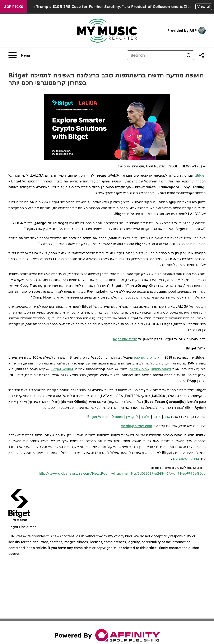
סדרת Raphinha (125, 339)
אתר (167, 417)
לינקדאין (132, 417)
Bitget (201, 175)
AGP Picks (14, 7)
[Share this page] (201, 55)
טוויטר (157, 417)
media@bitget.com (136, 426)
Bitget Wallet (62, 369)
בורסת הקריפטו (145, 357)
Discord (117, 417)
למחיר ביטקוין (161, 369)
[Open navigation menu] (19, 55)
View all (204, 6)
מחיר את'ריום (139, 369)
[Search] (155, 55)
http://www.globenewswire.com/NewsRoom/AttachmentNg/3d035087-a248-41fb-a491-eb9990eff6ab (122, 473)
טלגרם (145, 417)
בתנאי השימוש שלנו (185, 458)
